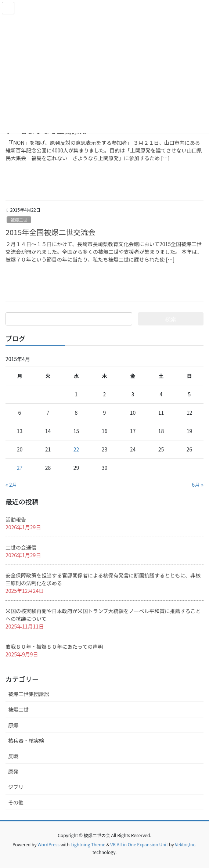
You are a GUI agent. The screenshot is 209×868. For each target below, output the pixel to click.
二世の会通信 (21, 547)
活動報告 (16, 519)
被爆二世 (19, 220)
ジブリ (16, 787)
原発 (13, 771)
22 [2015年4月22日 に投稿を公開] (76, 449)
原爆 (13, 725)
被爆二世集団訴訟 (29, 694)
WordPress (48, 844)
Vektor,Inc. (186, 844)
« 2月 (11, 485)
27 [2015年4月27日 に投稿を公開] (20, 468)
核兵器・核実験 (26, 741)
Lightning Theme (88, 844)
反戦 (13, 756)
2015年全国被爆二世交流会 (50, 232)
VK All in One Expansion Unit (139, 844)
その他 (16, 802)
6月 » (198, 485)
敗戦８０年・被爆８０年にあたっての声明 (54, 647)
